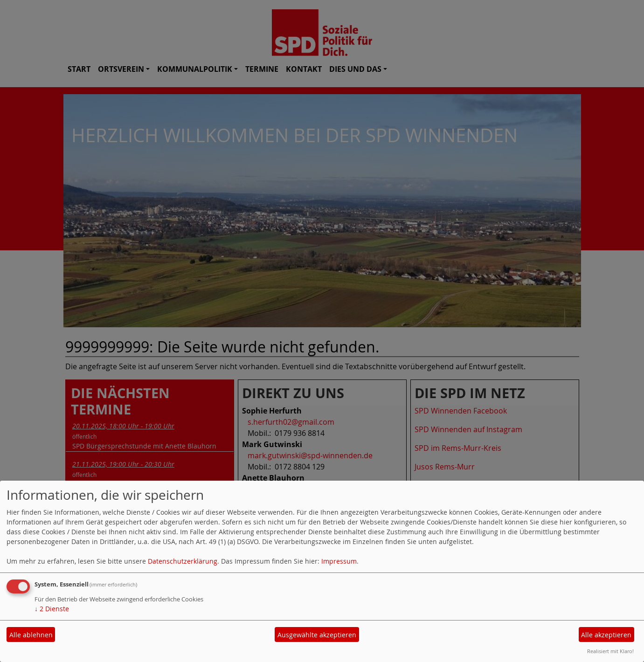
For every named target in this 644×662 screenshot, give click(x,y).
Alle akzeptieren (606, 635)
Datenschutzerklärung (183, 561)
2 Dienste (52, 609)
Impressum (339, 561)
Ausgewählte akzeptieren (317, 635)
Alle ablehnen (31, 635)
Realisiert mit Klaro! (610, 651)
